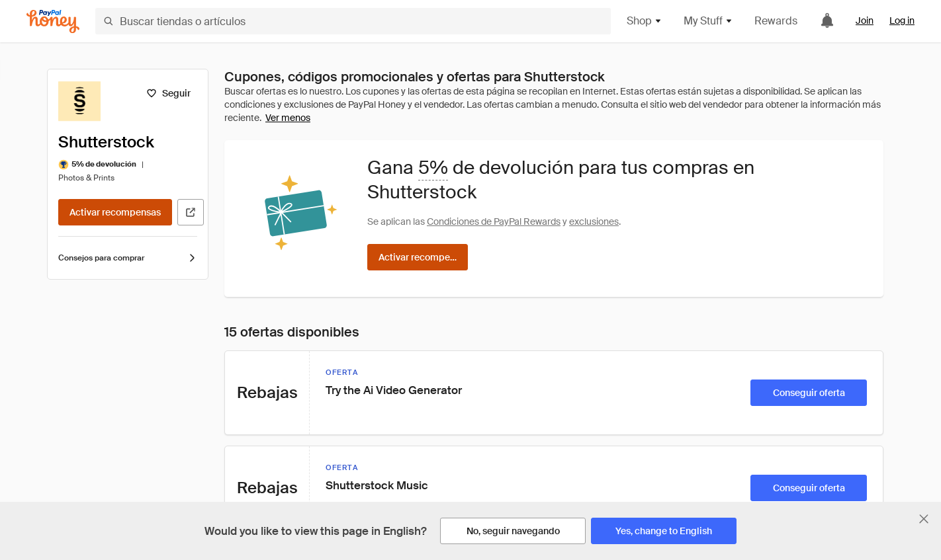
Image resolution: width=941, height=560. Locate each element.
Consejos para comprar (128, 258)
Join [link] (865, 20)
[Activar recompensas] (115, 212)
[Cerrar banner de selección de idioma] (924, 519)
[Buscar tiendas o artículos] (353, 21)
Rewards (776, 21)
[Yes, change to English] (664, 531)
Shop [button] (645, 21)
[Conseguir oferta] (809, 393)
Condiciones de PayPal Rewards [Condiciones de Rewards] (494, 221)
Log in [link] (902, 20)
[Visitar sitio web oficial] (191, 212)
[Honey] (53, 21)
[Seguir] (168, 93)
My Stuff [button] (708, 21)
